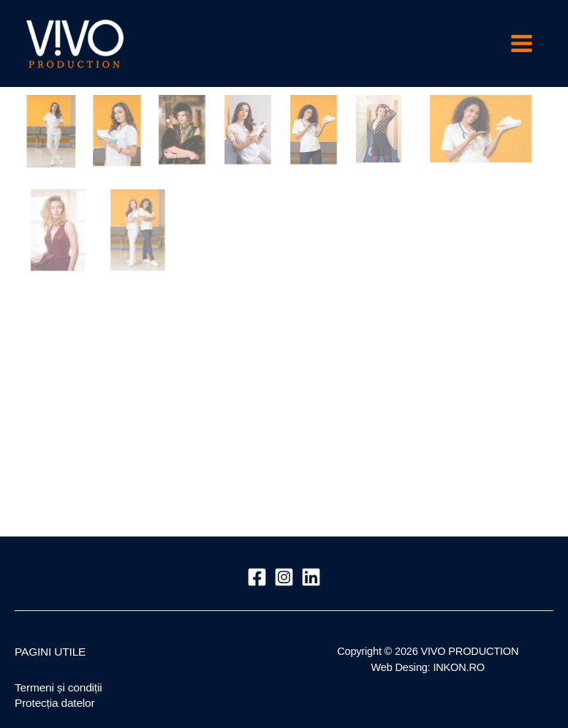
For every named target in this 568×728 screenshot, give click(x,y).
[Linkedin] (311, 577)
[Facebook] (257, 577)
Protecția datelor (54, 703)
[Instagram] (284, 577)
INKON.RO (459, 667)
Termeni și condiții (58, 687)
